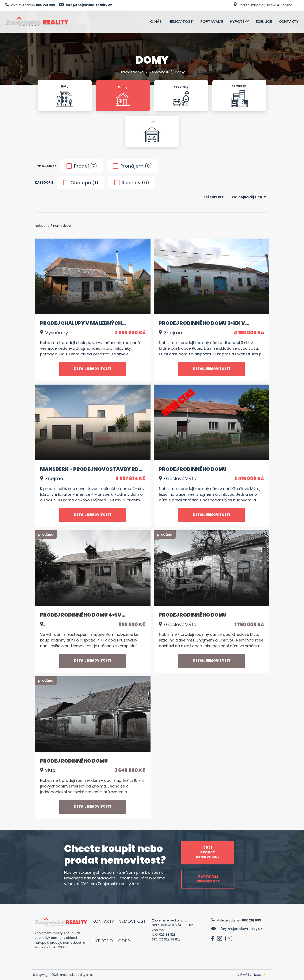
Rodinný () (132, 183)
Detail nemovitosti (93, 369)
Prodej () (82, 166)
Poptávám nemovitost (208, 879)
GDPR (124, 941)
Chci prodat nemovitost (208, 852)
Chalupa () (81, 183)
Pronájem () (132, 166)
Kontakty (103, 921)
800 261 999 (45, 5)
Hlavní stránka (132, 72)
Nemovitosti (159, 72)
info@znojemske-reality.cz (89, 5)
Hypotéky (103, 941)
